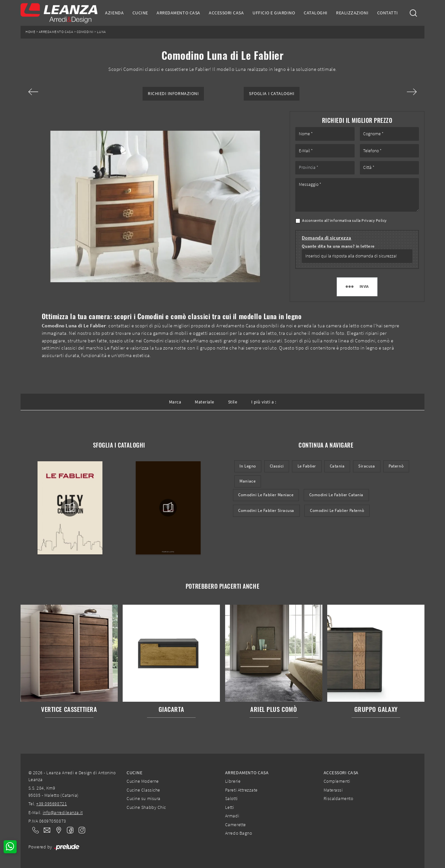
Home (30, 32)
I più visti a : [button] (264, 402)
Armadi (232, 816)
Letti (230, 807)
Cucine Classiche (143, 790)
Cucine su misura (143, 798)
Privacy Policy (374, 220)
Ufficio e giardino (274, 13)
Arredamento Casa (178, 13)
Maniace (247, 481)
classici (277, 466)
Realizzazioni (352, 13)
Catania (337, 466)
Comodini (85, 32)
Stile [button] (233, 402)
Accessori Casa (226, 13)
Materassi (333, 790)
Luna (101, 32)
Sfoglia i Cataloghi (272, 94)
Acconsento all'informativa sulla (345, 220)
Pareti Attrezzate (241, 790)
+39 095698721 (52, 804)
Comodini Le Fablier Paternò (337, 510)
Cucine (140, 13)
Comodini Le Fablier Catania (336, 495)
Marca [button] (175, 402)
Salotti (231, 798)
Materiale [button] (205, 402)
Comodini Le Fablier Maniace (266, 495)
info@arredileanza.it (63, 812)
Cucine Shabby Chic (146, 807)
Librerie (233, 781)
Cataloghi (316, 13)
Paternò (396, 466)
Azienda (114, 13)
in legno (248, 466)
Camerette (236, 825)
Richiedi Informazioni (173, 94)
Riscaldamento (338, 798)
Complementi (337, 781)
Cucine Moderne (143, 781)
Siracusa (367, 466)
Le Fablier (307, 466)
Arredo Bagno (238, 833)
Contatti (388, 13)
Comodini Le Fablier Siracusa (266, 510)
